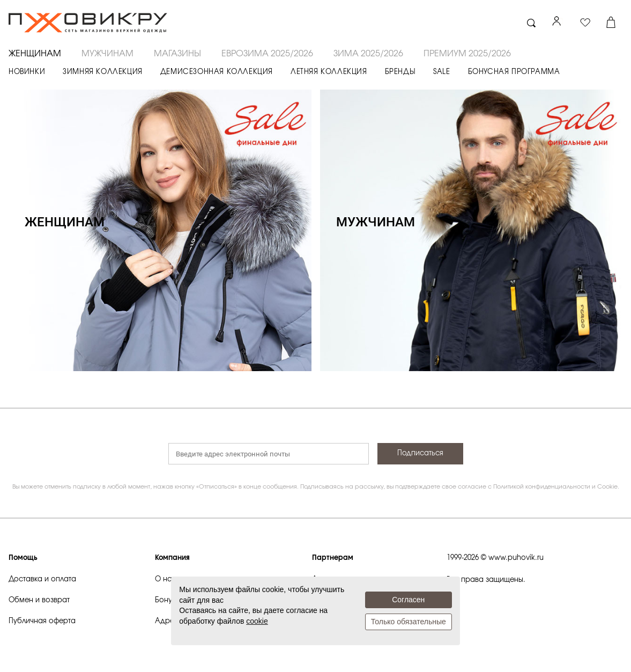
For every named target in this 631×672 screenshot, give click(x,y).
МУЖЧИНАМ (107, 54)
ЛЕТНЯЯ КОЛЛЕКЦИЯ (329, 72)
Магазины (177, 54)
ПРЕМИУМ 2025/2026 (467, 54)
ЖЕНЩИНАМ (35, 54)
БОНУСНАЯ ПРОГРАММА (514, 72)
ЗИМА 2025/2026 (368, 54)
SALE (441, 72)
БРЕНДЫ (400, 72)
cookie (257, 621)
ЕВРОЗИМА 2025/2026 (267, 54)
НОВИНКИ (27, 72)
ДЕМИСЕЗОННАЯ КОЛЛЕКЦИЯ (217, 72)
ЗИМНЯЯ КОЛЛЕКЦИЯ (103, 72)
